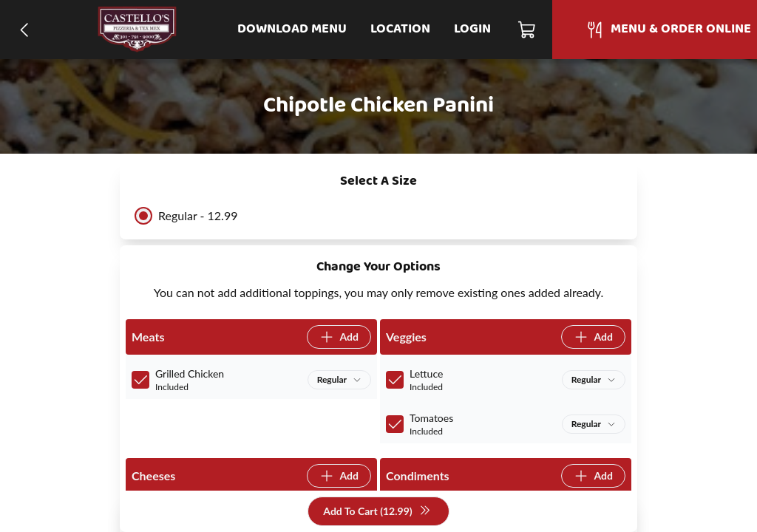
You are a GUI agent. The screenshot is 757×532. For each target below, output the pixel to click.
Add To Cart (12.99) (377, 512)
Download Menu (292, 29)
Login (472, 29)
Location (400, 29)
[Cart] (527, 30)
